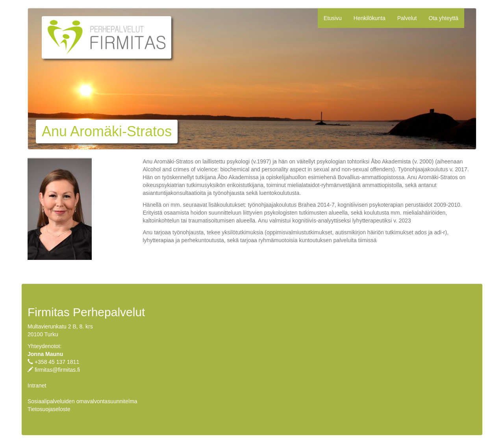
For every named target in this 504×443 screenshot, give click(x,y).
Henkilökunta (370, 18)
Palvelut (407, 18)
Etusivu (333, 18)
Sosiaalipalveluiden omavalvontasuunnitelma (82, 401)
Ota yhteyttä (444, 18)
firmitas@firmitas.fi (57, 370)
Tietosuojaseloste (49, 409)
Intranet (37, 386)
